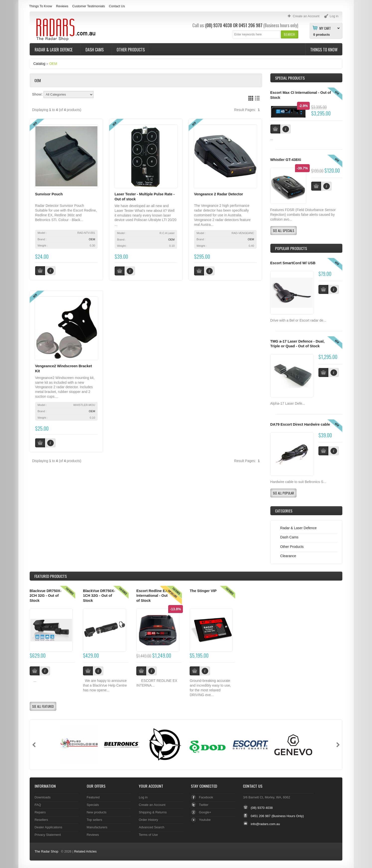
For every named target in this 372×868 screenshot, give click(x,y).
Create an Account (152, 805)
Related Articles (85, 851)
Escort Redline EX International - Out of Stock (152, 596)
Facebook (206, 797)
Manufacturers (97, 827)
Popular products (291, 248)
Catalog (39, 64)
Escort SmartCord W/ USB (293, 263)
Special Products (290, 78)
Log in (143, 797)
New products (97, 812)
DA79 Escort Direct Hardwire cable (300, 424)
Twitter (204, 805)
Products (51, 576)
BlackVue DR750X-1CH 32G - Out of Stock (99, 596)
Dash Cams (95, 50)
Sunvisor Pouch (49, 194)
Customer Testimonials (89, 6)
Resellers (41, 820)
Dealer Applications (48, 827)
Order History (148, 820)
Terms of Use (148, 835)
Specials (93, 805)
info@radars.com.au (265, 824)
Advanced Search (152, 827)
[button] (289, 34)
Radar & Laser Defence (54, 50)
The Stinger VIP (203, 591)
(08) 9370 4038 (219, 25)
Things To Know (41, 6)
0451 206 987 (251, 25)
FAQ (38, 805)
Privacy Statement (48, 835)
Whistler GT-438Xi (286, 160)
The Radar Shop (46, 851)
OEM (53, 64)
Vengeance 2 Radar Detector (219, 194)
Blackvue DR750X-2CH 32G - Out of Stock (46, 596)
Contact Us (117, 6)
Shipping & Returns (153, 812)
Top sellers (94, 820)
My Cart (325, 28)
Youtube (205, 820)
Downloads (43, 797)
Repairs (40, 812)
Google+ (205, 812)
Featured (93, 797)
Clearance (288, 556)
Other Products (131, 50)
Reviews (62, 6)
